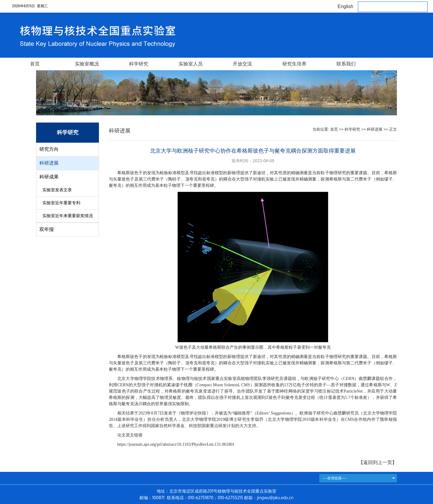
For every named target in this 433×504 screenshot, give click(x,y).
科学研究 (139, 64)
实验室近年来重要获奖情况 (68, 216)
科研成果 (49, 177)
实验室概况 (87, 64)
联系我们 (346, 64)
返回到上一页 (378, 462)
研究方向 (49, 149)
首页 (35, 64)
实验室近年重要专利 (61, 203)
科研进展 (49, 163)
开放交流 (242, 64)
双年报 (47, 229)
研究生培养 (294, 64)
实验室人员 (191, 64)
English (345, 6)
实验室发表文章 (57, 190)
